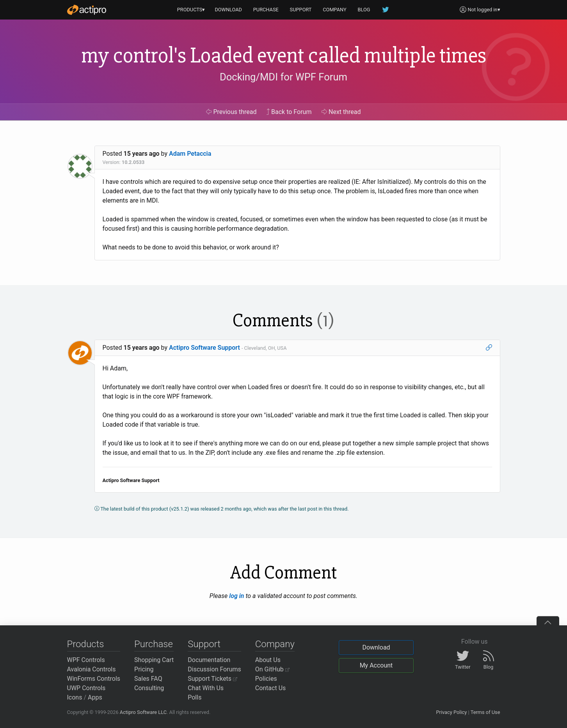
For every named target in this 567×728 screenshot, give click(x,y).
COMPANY (335, 10)
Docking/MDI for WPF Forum (283, 77)
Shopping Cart (154, 660)
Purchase (154, 644)
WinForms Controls (94, 679)
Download (376, 647)
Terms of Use (485, 712)
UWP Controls (86, 688)
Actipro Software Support (204, 348)
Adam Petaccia (190, 154)
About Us (268, 660)
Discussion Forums (214, 669)
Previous (231, 112)
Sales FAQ (148, 679)
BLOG (364, 10)
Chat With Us (206, 688)
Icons (75, 697)
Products (86, 644)
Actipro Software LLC (143, 712)
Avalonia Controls (92, 669)
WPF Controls (86, 660)
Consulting (149, 688)
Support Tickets (212, 679)
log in (236, 596)
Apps (95, 697)
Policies (266, 679)
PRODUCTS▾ (191, 10)
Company (275, 644)
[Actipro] (87, 10)
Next (341, 112)
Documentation (209, 660)
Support (204, 644)
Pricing (144, 669)
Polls (195, 697)
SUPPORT (301, 10)
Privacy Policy (451, 712)
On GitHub (272, 669)
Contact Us (271, 688)
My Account (376, 665)
